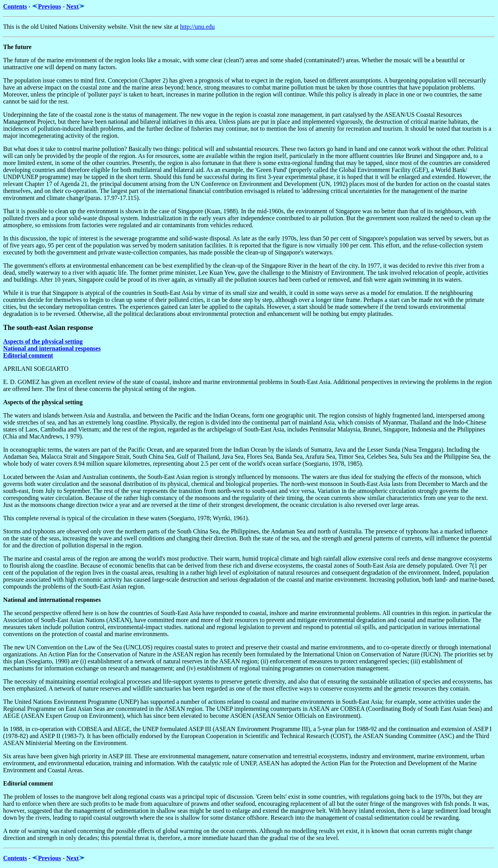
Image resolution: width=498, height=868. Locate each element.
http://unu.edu (197, 27)
